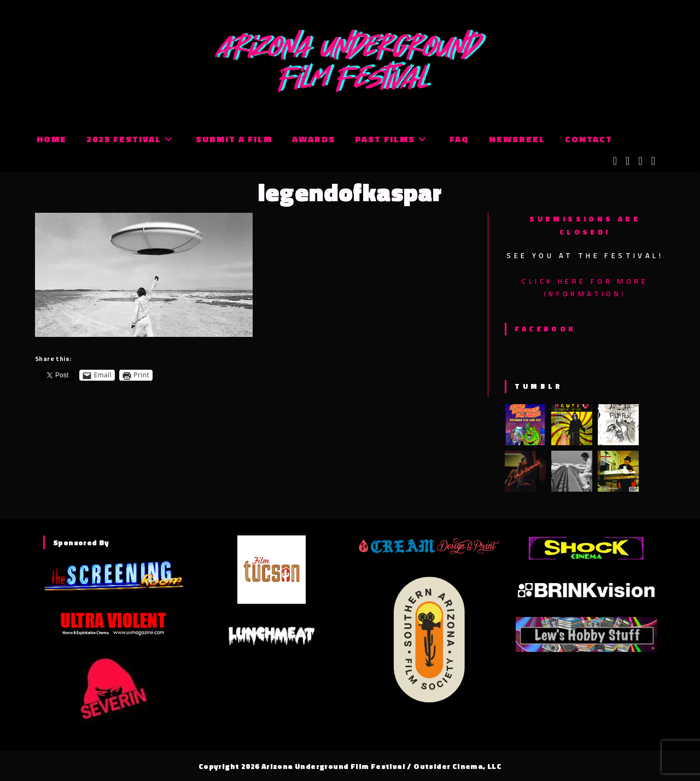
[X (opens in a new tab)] (615, 161)
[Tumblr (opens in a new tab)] (653, 161)
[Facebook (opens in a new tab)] (628, 161)
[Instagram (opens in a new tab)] (640, 161)
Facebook (545, 329)
